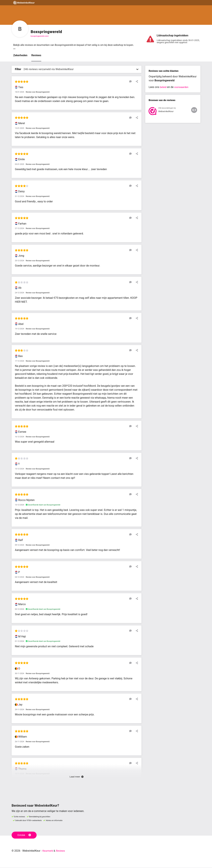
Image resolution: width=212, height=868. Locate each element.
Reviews (36, 56)
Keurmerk (48, 851)
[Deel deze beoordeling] (136, 82)
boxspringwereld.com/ (40, 36)
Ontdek (25, 835)
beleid (163, 87)
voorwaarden (182, 87)
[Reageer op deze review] (131, 82)
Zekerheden (20, 56)
